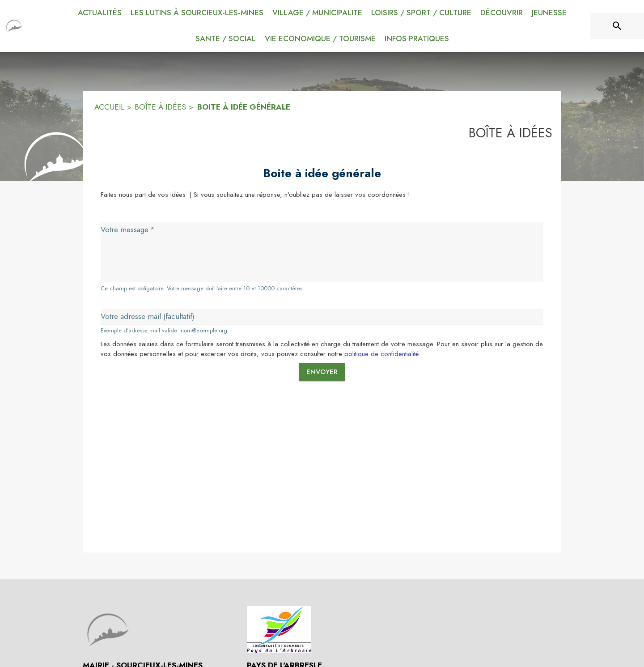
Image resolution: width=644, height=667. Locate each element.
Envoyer (322, 372)
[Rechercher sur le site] (617, 26)
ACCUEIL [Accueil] (109, 107)
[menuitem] (100, 13)
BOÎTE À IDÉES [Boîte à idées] (160, 107)
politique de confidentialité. (382, 354)
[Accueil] (14, 26)
